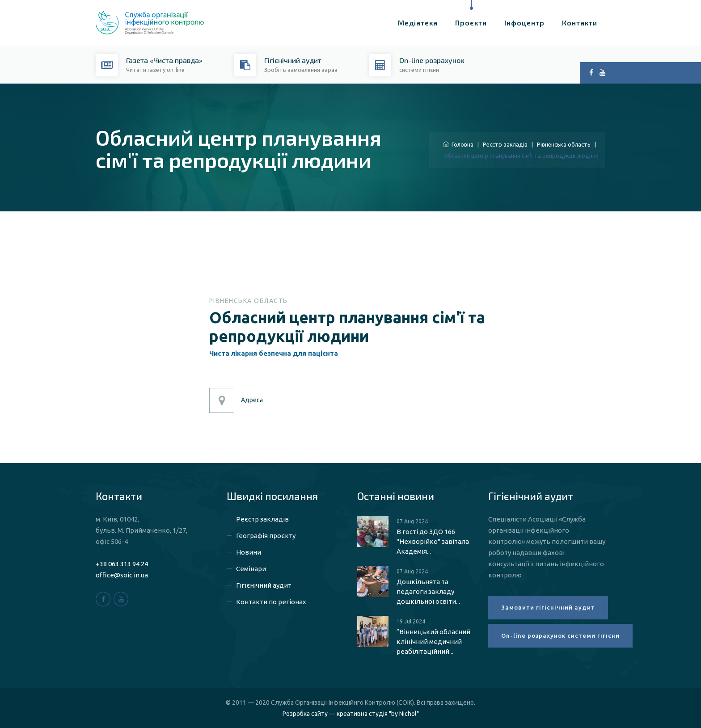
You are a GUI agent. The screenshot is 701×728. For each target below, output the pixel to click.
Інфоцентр (524, 23)
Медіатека (418, 23)
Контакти (580, 23)
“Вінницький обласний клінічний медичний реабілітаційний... (433, 642)
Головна (458, 144)
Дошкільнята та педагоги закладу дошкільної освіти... (428, 591)
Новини (249, 552)
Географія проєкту (266, 536)
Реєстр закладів (505, 144)
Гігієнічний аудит (264, 585)
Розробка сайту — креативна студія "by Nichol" (351, 714)
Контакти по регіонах (271, 602)
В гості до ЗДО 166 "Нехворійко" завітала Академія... (433, 541)
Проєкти (471, 23)
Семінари (251, 569)
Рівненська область (564, 144)
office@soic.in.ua (122, 575)
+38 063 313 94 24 (122, 564)
